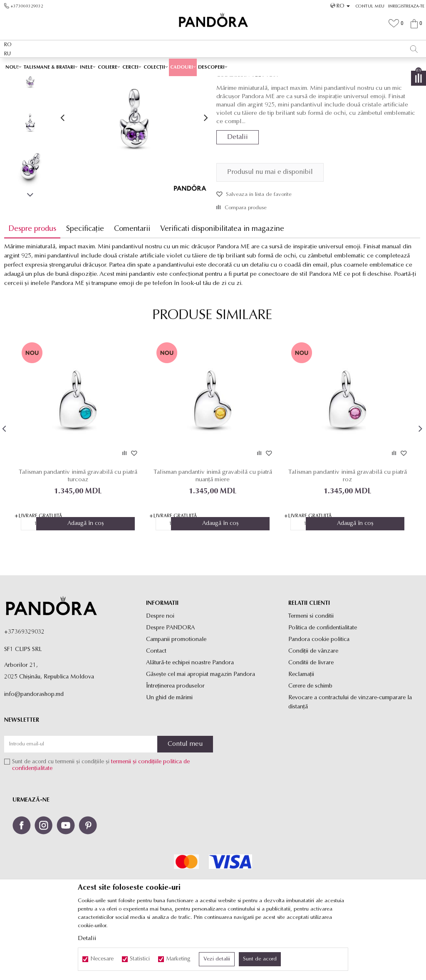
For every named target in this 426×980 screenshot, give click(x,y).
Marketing (178, 959)
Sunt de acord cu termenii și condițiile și (101, 824)
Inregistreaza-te (406, 6)
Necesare (102, 959)
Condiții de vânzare (313, 710)
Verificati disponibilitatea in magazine (222, 288)
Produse (150, 82)
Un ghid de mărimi (169, 756)
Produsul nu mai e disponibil (270, 231)
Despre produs (32, 288)
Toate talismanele (183, 82)
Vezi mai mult (314, 66)
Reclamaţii (301, 733)
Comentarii (132, 288)
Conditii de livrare (311, 721)
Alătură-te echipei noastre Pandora (190, 721)
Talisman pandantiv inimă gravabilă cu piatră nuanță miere (212, 534)
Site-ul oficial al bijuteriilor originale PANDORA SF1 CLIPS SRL (70, 82)
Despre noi (160, 675)
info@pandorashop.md (34, 753)
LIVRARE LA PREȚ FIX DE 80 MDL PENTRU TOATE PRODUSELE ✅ (195, 66)
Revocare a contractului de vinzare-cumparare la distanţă (350, 761)
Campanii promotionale (176, 698)
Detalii (238, 196)
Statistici (140, 959)
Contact (156, 710)
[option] (213, 67)
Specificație (85, 288)
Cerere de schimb (310, 745)
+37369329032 (24, 691)
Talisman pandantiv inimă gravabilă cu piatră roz (346, 534)
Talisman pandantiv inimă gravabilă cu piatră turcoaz (78, 534)
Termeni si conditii (311, 675)
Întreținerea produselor (175, 745)
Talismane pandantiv (229, 82)
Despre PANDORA (170, 687)
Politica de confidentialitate (323, 687)
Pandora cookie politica (319, 698)
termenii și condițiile (136, 821)
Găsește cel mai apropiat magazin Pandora (201, 733)
